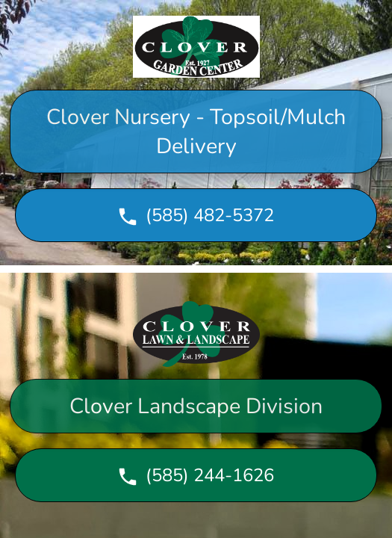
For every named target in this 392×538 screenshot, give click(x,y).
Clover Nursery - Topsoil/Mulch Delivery (196, 132)
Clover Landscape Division (196, 406)
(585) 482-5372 (195, 216)
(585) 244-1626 (195, 476)
